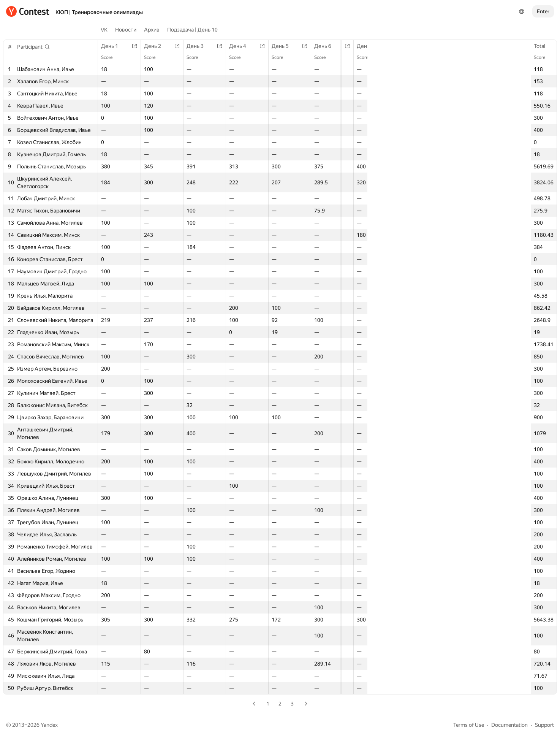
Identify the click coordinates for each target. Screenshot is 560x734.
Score (543, 57)
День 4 (239, 46)
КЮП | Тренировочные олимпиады (99, 12)
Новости (126, 30)
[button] (34, 47)
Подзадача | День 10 (192, 30)
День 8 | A (458, 46)
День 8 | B (502, 46)
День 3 (197, 46)
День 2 (156, 46)
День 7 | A (368, 46)
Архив (152, 30)
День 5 (281, 46)
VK (104, 30)
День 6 (323, 46)
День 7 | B (413, 46)
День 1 (113, 46)
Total (543, 46)
